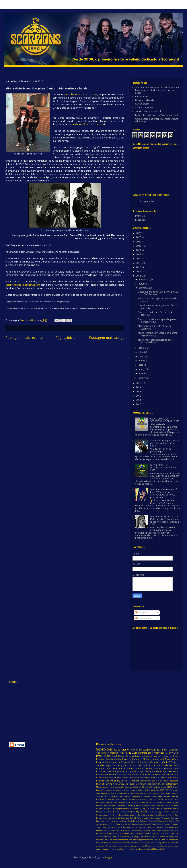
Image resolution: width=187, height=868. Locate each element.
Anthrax (112, 790)
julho (141, 352)
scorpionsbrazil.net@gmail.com (23, 285)
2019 (139, 263)
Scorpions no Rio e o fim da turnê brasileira (155, 314)
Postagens (141, 613)
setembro (144, 288)
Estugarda (152, 799)
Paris (151, 818)
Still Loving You (109, 784)
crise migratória (160, 843)
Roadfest (128, 824)
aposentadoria (145, 840)
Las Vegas (107, 765)
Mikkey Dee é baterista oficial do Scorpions (155, 327)
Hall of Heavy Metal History (136, 806)
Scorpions (104, 749)
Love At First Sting (118, 774)
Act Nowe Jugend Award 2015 (160, 787)
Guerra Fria (150, 771)
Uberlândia (116, 837)
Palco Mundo (143, 818)
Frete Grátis (147, 803)
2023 (139, 246)
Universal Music (128, 837)
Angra (105, 790)
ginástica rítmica (104, 846)
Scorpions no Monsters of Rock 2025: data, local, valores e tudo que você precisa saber (157, 90)
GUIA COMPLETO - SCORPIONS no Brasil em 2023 (163, 468)
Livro (133, 812)
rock (144, 849)
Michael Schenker (163, 756)
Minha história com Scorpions (80, 94)
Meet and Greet (128, 815)
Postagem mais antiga (107, 338)
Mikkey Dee (172, 753)
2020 (139, 259)
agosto (142, 348)
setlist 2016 (151, 849)
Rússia (160, 824)
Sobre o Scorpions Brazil (148, 111)
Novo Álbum (172, 759)
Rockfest (100, 781)
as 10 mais (156, 840)
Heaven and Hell (164, 806)
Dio (143, 796)
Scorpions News (160, 781)
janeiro (142, 378)
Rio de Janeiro (113, 762)
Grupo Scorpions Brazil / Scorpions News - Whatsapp (157, 120)
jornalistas (140, 846)
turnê (158, 849)
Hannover (152, 806)
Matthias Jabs (145, 753)
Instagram (140, 216)
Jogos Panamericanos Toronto (129, 809)
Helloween (173, 771)
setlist (154, 784)
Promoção (159, 753)
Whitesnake (155, 762)
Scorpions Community (140, 781)
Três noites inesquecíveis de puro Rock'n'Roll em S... (155, 341)
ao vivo (136, 840)
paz (110, 849)
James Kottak (103, 756)
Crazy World (102, 771)
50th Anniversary (103, 787)
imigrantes (117, 846)
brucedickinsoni (135, 843)
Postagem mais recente (24, 338)
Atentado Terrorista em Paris (128, 790)
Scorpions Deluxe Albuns (137, 827)
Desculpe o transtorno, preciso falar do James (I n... (158, 307)
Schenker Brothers (171, 824)
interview (139, 784)
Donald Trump (150, 796)
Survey (121, 784)
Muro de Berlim (147, 774)
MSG (147, 812)
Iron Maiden (102, 774)
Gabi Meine (157, 803)
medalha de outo (164, 846)
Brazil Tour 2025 (136, 768)
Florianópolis (136, 803)
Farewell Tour (124, 803)
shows (99, 765)
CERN (167, 790)
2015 (139, 383)
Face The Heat (113, 803)
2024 (139, 242)
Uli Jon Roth (143, 762)
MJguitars (140, 812)
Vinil (149, 837)
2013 (139, 392)
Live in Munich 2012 (122, 812)
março (142, 369)
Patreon (157, 818)
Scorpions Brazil (148, 201)
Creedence (157, 793)
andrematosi (127, 840)
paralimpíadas (102, 849)
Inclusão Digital (110, 809)
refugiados (123, 849)
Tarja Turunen (137, 833)
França (140, 771)
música (148, 784)
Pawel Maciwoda (104, 778)
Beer (142, 790)
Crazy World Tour (146, 793)
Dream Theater (163, 796)
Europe (113, 771)
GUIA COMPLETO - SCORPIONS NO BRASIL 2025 (165, 420)
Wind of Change (170, 762)
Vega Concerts (141, 837)
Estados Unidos (113, 759)
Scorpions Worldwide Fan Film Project (111, 827)
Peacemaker (165, 818)
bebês (121, 843)
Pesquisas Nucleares (118, 821)
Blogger (109, 857)
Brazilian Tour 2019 (169, 768)
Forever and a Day (126, 771)
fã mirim (171, 843)
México (114, 818)
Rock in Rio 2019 (128, 753)
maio (141, 361)
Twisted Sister (102, 837)
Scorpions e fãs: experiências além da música (157, 300)
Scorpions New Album (157, 827)
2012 (139, 396)
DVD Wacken (113, 796)
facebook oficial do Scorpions (88, 124)
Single (144, 830)
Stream (172, 830)
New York (160, 774)
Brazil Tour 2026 (157, 790)
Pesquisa (100, 762)
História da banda (145, 100)
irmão (125, 846)
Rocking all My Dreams (117, 781)
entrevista (101, 753)
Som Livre (151, 830)
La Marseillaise (167, 809)
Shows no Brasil (128, 762)
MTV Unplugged (157, 812)
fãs (177, 843)
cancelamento (148, 843)
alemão (106, 840)
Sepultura (173, 781)
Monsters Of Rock (142, 759)
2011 (139, 400)
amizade (113, 840)
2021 (139, 254)
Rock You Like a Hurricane (164, 778)
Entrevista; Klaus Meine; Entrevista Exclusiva (126, 799)
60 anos (114, 787)
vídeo (163, 849)
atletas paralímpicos (110, 843)
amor (119, 840)
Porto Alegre (118, 765)
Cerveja (120, 793)
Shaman (138, 830)
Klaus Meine (121, 750)
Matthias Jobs (116, 815)
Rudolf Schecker (150, 824)
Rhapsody (120, 824)
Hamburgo (161, 771)
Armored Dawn (104, 768)
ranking (115, 849)
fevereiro (144, 373)
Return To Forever (141, 821)
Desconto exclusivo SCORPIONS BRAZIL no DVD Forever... (158, 293)
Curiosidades (142, 104)
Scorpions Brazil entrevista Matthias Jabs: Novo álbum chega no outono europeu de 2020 (165, 520)
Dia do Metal (124, 796)
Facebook (140, 220)
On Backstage (124, 818)
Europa (160, 799)
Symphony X (125, 833)
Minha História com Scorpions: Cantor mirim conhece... (158, 334)
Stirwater (165, 830)
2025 (139, 237)
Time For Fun (149, 833)
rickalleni (139, 849)
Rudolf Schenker (169, 750)
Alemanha (113, 753)
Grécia (111, 806)
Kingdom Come (148, 809)
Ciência (126, 793)
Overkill (133, 818)
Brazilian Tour (152, 768)
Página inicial (66, 338)
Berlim (147, 790)
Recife (130, 821)
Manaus (106, 815)
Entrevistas (147, 756)
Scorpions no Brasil (158, 765)
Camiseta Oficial (103, 793)
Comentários (143, 618)
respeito (131, 849)
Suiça (117, 833)
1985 (160, 784)
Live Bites (108, 812)
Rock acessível (138, 824)
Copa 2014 (134, 793)
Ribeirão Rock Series (139, 778)
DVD (106, 796)
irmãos (131, 846)
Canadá (113, 793)
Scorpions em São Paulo (136, 765)
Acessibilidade (123, 787)
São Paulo (129, 784)
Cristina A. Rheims (170, 793)
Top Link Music (162, 833)
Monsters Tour (165, 815)
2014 (139, 387)
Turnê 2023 (173, 833)
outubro (143, 284)
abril (141, 365)
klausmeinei (150, 846)
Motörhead (158, 759)
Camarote (174, 790)
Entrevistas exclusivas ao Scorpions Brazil (157, 115)
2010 (139, 404)
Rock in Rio (136, 750)
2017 (139, 272)
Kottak (157, 809)
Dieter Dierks (135, 796)
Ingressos (127, 759)
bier (126, 843)
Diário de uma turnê (129, 756)
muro (176, 846)
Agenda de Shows (144, 108)
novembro (144, 279)
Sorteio (158, 830)
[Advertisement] (75, 710)
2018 (139, 267)
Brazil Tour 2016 (120, 768)
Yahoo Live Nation (167, 837)
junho (142, 356)
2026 (139, 233)
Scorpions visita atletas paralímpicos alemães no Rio (157, 321)
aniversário (173, 765)
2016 (139, 276)
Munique (107, 818)
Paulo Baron (172, 774)
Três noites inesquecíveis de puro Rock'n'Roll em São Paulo (165, 443)
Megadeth (133, 774)
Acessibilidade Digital (139, 787)
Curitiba (100, 796)
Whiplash (156, 837)
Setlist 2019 (130, 830)
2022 (139, 250)
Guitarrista (119, 806)
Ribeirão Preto (121, 778)
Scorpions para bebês (116, 830)
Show (99, 784)
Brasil (114, 756)
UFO (110, 837)
